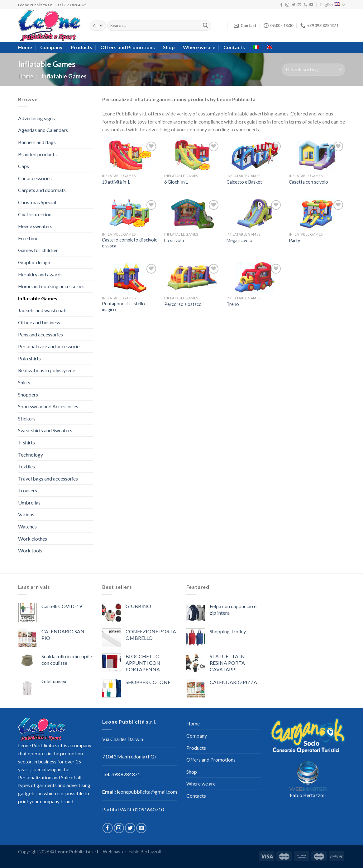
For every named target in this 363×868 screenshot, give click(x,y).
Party (294, 240)
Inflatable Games (38, 298)
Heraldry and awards (40, 274)
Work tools (30, 550)
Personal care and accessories (50, 346)
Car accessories (35, 178)
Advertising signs (36, 118)
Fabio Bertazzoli (308, 795)
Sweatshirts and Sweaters (45, 430)
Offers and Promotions (128, 47)
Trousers (28, 490)
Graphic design (34, 262)
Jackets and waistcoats (43, 310)
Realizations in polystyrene (47, 370)
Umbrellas (29, 502)
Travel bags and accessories (48, 479)
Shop (169, 47)
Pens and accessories (41, 334)
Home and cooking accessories (51, 286)
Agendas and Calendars (43, 130)
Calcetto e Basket (244, 182)
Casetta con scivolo (308, 182)
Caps (24, 166)
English (333, 5)
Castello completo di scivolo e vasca (130, 243)
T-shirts (26, 442)
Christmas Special (37, 202)
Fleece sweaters (35, 226)
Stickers (27, 418)
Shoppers (28, 394)
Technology (31, 455)
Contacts (234, 47)
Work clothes (33, 539)
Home (25, 47)
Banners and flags (37, 142)
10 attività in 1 (116, 182)
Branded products (37, 154)
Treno (233, 304)
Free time (28, 238)
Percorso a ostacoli (184, 304)
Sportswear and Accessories (48, 406)
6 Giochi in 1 (176, 182)
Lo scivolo (174, 240)
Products (81, 47)
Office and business (39, 322)
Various (26, 514)
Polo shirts (29, 358)
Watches (27, 526)
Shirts (24, 382)
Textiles (26, 466)
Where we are (199, 47)
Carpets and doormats (42, 190)
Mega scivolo (239, 240)
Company (51, 47)
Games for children (38, 250)
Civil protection (35, 214)
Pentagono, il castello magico (123, 307)
